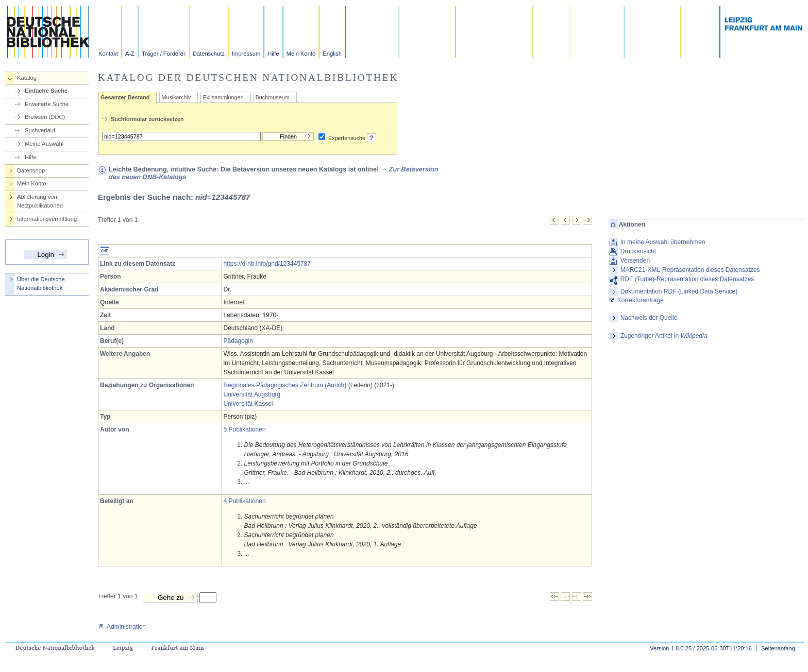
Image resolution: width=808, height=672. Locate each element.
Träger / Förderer (164, 54)
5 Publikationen (245, 429)
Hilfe (273, 54)
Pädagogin (238, 341)
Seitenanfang (778, 648)
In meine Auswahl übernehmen (663, 242)
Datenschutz (209, 54)
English (332, 54)
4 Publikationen (245, 501)
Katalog (27, 78)
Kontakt (108, 54)
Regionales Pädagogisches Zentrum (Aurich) (285, 385)
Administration (122, 627)
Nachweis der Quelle (649, 318)
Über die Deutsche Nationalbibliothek (41, 283)
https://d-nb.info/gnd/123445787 (267, 264)
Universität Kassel (248, 404)
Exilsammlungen (223, 97)
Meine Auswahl (44, 144)
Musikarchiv (176, 97)
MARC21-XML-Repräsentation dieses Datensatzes (690, 270)
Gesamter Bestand (125, 97)
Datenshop (31, 170)
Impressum (246, 54)
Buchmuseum (273, 97)
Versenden (635, 261)
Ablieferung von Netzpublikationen (40, 201)
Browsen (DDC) (45, 117)
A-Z (130, 54)
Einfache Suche (46, 91)
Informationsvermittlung (47, 219)
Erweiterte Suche (47, 104)
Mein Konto (301, 54)
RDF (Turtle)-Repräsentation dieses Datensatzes (687, 279)
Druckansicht (638, 251)
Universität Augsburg (252, 394)
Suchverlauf (40, 130)
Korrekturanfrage (636, 300)
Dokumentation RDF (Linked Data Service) (679, 291)
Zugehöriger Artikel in (664, 336)
